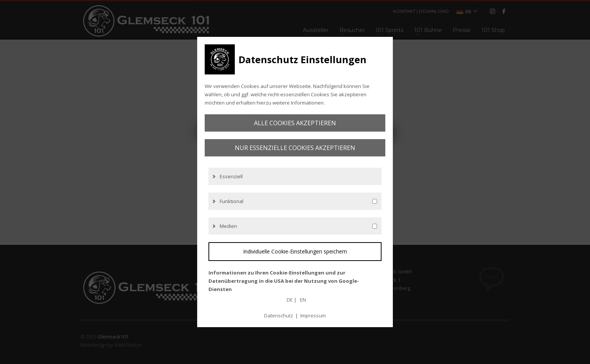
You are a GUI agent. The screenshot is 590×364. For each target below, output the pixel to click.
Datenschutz (279, 315)
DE (290, 300)
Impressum (313, 315)
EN (303, 300)
